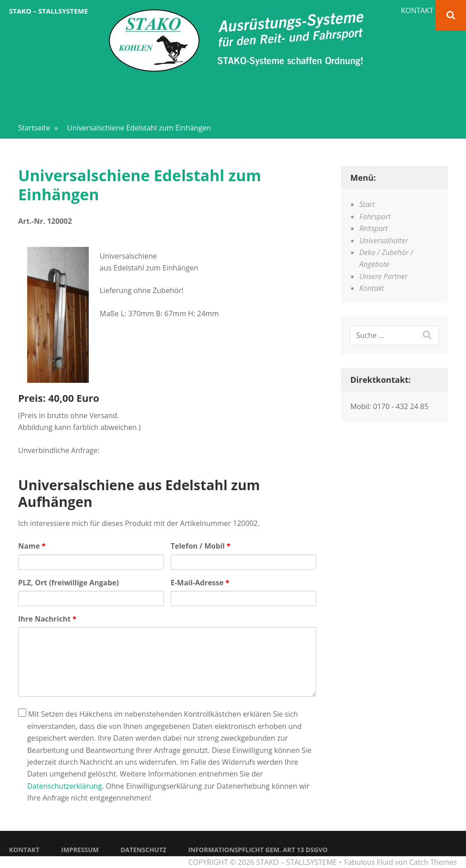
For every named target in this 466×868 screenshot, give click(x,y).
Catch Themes (433, 862)
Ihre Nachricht (47, 619)
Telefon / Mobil (201, 546)
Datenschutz (144, 850)
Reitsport (373, 228)
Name (32, 546)
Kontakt (417, 10)
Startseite (38, 128)
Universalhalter (384, 241)
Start (367, 204)
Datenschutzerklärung (65, 786)
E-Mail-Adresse (200, 583)
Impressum (80, 850)
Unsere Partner (383, 276)
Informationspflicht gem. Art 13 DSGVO (258, 850)
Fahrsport (375, 217)
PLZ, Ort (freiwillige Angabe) (69, 583)
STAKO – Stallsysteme (48, 11)
